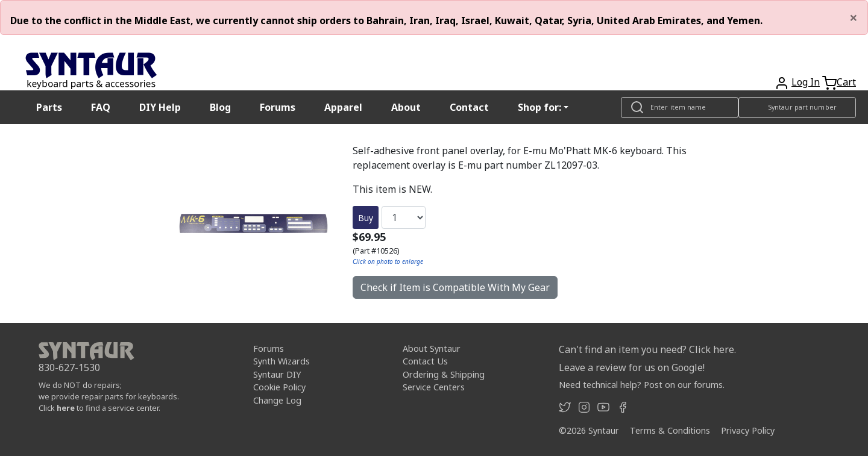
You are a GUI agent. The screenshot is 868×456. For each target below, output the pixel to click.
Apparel (343, 107)
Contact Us (425, 361)
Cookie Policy (279, 387)
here (66, 408)
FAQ (101, 107)
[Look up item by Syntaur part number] (797, 108)
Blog (220, 107)
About (406, 107)
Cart (846, 82)
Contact (469, 107)
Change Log (277, 400)
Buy (366, 218)
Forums (278, 107)
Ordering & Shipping (444, 374)
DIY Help (160, 107)
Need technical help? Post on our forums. (642, 385)
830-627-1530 (69, 367)
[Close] (854, 17)
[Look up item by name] (680, 108)
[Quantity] (404, 217)
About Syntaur (432, 348)
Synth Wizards (281, 361)
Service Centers (434, 387)
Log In (806, 82)
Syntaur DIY (277, 374)
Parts (49, 107)
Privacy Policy (748, 430)
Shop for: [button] (539, 107)
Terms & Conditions (670, 430)
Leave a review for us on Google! (632, 367)
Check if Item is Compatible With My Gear (455, 287)
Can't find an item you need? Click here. (647, 349)
